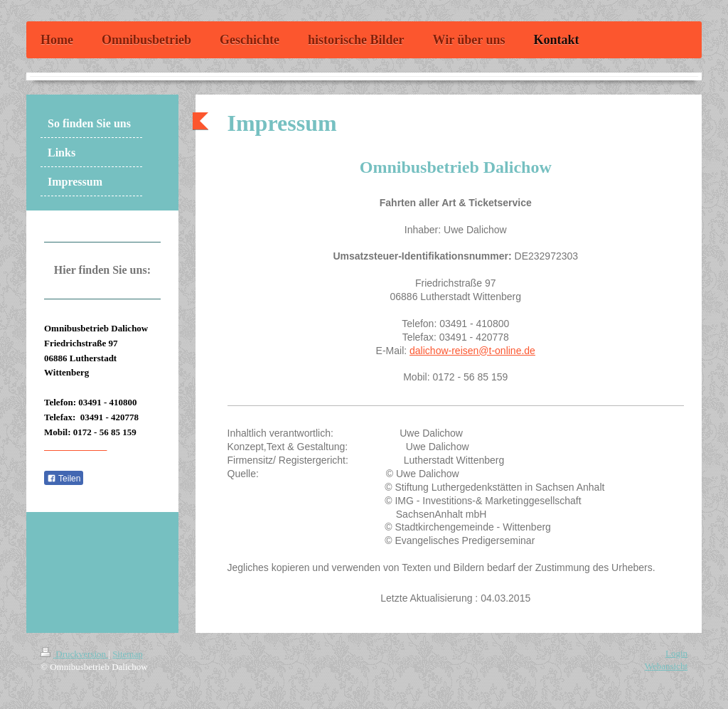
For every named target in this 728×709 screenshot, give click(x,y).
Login (676, 653)
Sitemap (128, 654)
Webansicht (666, 666)
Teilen (64, 479)
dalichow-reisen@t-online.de (472, 351)
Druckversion (74, 654)
